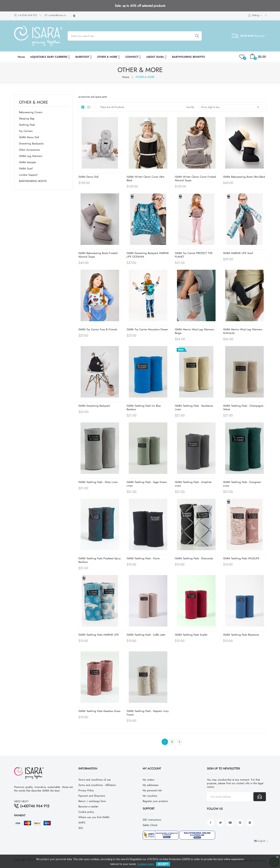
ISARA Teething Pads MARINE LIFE (99, 635)
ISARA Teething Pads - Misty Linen (98, 482)
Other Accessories (29, 150)
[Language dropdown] (261, 841)
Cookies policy (146, 864)
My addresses (151, 785)
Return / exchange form (92, 801)
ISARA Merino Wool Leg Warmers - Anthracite (243, 331)
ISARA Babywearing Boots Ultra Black (244, 177)
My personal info (152, 790)
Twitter (220, 823)
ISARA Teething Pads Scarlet (191, 635)
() (242, 57)
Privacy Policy (86, 790)
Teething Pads (27, 125)
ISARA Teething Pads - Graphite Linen (193, 484)
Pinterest (240, 823)
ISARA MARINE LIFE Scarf (238, 253)
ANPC (82, 823)
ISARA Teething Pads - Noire (143, 558)
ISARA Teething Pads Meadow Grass (99, 711)
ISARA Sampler (28, 162)
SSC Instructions (152, 820)
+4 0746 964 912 (25, 15)
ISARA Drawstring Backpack (94, 406)
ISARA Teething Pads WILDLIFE (241, 558)
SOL (81, 828)
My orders (148, 780)
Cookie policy (86, 812)
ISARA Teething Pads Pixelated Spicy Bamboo (100, 560)
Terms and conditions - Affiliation (97, 785)
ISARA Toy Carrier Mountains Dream (147, 329)
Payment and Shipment (92, 796)
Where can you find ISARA (94, 817)
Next (179, 742)
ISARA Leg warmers (31, 156)
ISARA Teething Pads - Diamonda (194, 558)
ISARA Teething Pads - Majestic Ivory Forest (148, 713)
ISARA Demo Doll (29, 137)
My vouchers (150, 796)
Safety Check (150, 825)
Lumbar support (28, 175)
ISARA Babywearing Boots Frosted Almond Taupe (98, 255)
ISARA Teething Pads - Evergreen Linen (242, 484)
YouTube (230, 823)
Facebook (211, 823)
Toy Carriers (26, 131)
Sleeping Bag (27, 119)
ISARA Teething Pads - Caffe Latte (146, 635)
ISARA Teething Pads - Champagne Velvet (243, 408)
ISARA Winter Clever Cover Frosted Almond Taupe (195, 179)
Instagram (250, 823)
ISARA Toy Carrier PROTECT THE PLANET (194, 255)
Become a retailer (88, 807)
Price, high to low (231, 107)
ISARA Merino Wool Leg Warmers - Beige (195, 331)
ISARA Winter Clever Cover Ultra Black (145, 179)
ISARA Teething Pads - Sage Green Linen (147, 484)
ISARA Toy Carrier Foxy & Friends (98, 329)
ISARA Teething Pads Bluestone (241, 635)
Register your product (155, 801)
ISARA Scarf (26, 169)
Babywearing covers (31, 112)
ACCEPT (163, 864)
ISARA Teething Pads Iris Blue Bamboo (144, 408)
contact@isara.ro (55, 15)
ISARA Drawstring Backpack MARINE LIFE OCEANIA (148, 255)
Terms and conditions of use (95, 780)
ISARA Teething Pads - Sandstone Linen (194, 408)
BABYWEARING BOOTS (33, 181)
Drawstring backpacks (31, 144)
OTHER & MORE (33, 103)
